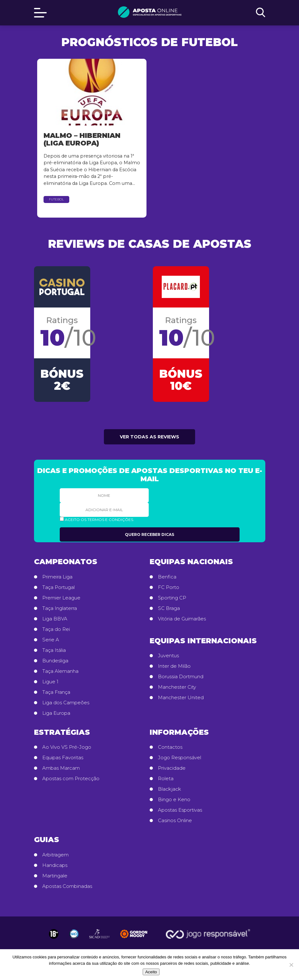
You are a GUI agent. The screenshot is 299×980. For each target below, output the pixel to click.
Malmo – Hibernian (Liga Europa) (82, 139)
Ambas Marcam (61, 768)
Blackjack (170, 789)
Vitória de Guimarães (182, 619)
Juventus (168, 656)
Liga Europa (56, 713)
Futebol (56, 199)
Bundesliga (55, 661)
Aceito (151, 972)
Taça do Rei (56, 629)
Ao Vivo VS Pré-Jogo (67, 747)
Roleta (166, 779)
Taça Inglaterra (60, 608)
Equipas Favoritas (63, 758)
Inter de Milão (174, 666)
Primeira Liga (57, 577)
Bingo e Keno (174, 800)
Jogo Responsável (180, 758)
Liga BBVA (55, 619)
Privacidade (172, 768)
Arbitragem (55, 855)
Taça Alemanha (60, 671)
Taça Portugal (58, 587)
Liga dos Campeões (66, 703)
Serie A (51, 640)
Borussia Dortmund (181, 677)
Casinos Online (175, 821)
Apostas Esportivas (180, 810)
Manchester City (177, 687)
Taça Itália (54, 650)
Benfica (167, 577)
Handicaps (55, 865)
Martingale (55, 876)
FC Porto (169, 587)
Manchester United (181, 698)
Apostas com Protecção (71, 779)
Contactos (170, 747)
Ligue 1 (50, 682)
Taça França (56, 692)
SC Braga (169, 608)
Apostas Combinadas (67, 886)
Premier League (61, 598)
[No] (291, 965)
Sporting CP (172, 598)
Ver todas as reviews (149, 437)
